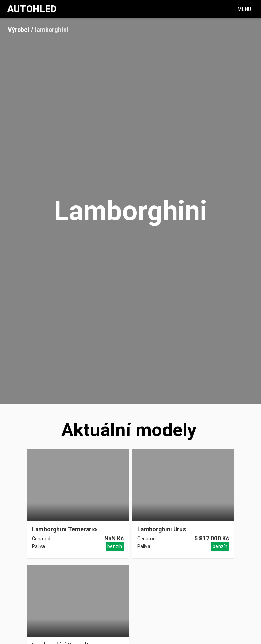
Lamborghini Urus (162, 530)
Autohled (32, 9)
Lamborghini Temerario (64, 530)
